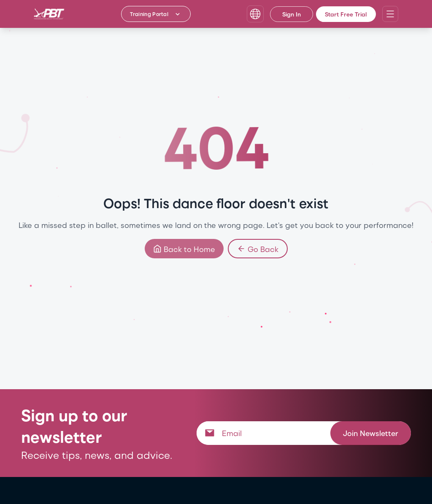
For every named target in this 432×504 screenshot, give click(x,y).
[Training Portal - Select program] (156, 14)
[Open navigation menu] (390, 14)
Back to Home (184, 249)
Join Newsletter (371, 433)
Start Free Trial (346, 14)
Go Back (258, 249)
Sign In (292, 14)
